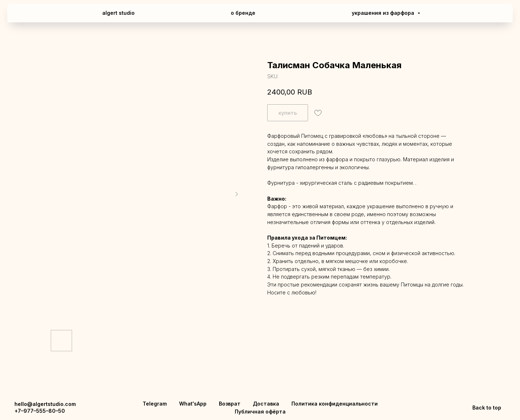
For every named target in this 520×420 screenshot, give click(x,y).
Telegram (155, 404)
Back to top (487, 408)
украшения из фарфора (384, 13)
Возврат (230, 404)
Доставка (266, 404)
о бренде (243, 13)
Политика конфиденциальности (335, 404)
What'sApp (193, 404)
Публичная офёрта (260, 412)
